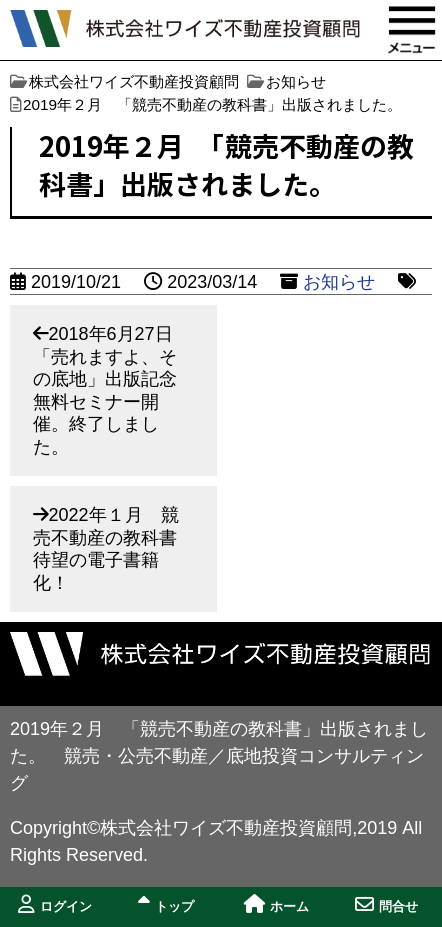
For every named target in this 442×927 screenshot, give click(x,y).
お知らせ (339, 282)
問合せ (386, 904)
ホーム (276, 904)
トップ (166, 904)
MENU (412, 30)
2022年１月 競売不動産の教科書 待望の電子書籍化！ (114, 549)
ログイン (55, 904)
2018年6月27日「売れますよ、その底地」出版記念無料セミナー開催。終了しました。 (105, 390)
